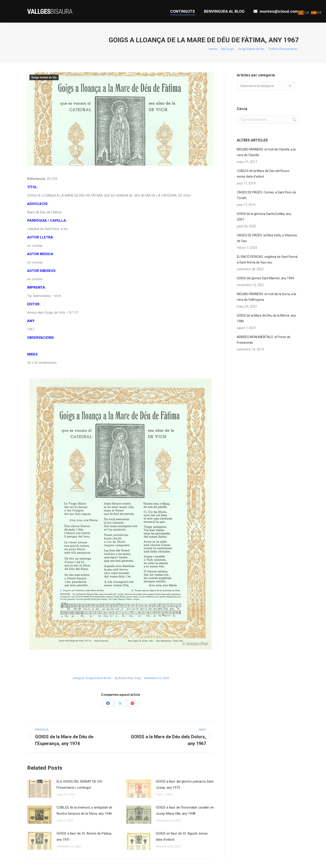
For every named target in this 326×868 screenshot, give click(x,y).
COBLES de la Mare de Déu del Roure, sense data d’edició (263, 174)
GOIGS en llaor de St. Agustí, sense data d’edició (182, 836)
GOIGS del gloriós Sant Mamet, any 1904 (265, 278)
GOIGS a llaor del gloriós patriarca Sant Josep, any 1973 (185, 784)
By (128, 678)
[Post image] (40, 789)
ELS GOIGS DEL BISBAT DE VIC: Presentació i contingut (80, 784)
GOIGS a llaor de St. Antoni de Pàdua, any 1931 (84, 836)
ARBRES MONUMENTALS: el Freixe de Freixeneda (264, 340)
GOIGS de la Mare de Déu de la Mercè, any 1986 (266, 318)
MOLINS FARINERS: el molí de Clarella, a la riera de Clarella (266, 152)
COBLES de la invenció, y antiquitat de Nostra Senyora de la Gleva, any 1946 (84, 810)
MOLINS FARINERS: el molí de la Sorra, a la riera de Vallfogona (266, 297)
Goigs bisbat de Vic (44, 78)
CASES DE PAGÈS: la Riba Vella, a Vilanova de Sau (267, 238)
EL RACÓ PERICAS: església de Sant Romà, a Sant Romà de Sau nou (267, 260)
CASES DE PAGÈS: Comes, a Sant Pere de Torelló (266, 195)
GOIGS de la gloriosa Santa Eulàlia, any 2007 (264, 217)
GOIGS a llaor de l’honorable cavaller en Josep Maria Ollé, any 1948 (185, 810)
